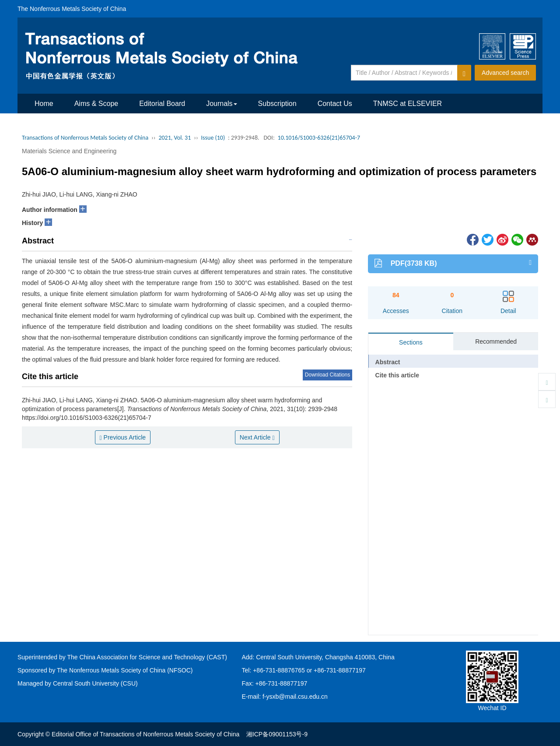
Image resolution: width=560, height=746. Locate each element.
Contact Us (335, 104)
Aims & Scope (96, 104)
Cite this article (397, 375)
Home (44, 104)
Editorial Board (162, 104)
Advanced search (505, 73)
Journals (221, 104)
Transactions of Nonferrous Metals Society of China (85, 138)
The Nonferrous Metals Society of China (72, 9)
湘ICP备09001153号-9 (277, 734)
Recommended (496, 341)
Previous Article (123, 438)
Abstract (388, 362)
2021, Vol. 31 (175, 138)
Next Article (257, 438)
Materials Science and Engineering (69, 151)
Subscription (277, 104)
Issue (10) (213, 138)
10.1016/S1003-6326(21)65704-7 (319, 138)
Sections (411, 342)
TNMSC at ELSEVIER (408, 104)
